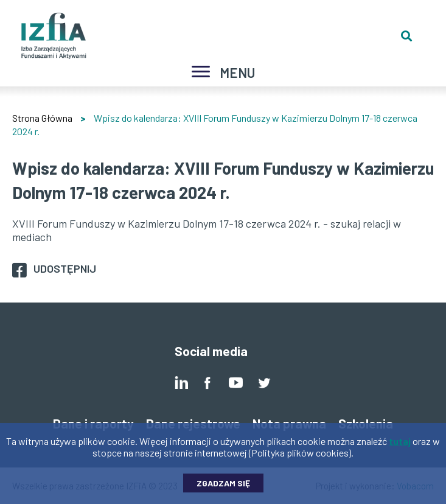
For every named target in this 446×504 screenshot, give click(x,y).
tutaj (400, 446)
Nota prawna (289, 423)
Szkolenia (366, 423)
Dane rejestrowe (193, 423)
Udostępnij (65, 268)
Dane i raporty (93, 423)
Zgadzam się (223, 488)
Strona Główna (42, 118)
